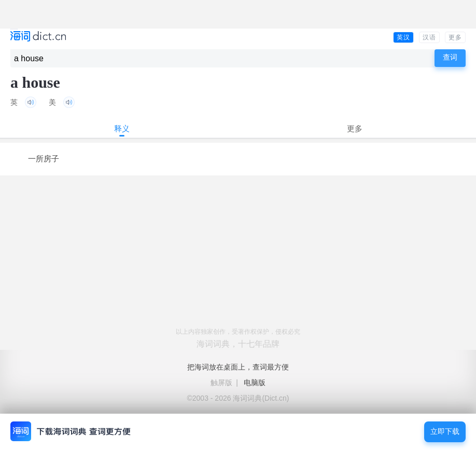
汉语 (429, 37)
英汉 (403, 37)
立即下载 (445, 432)
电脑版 (255, 383)
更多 (455, 37)
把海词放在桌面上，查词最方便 (238, 367)
